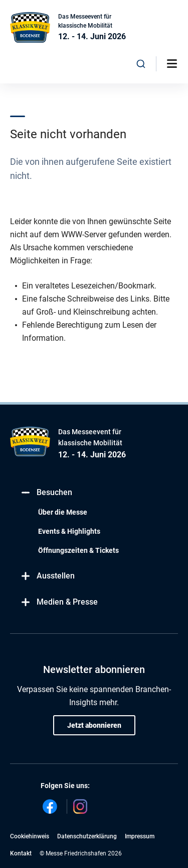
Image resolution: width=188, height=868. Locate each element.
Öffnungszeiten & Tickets (78, 550)
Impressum (140, 836)
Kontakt (21, 853)
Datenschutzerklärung (87, 836)
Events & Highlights (69, 531)
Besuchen (46, 493)
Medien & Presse (59, 602)
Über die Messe (63, 512)
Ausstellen (47, 576)
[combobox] (141, 64)
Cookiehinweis (30, 836)
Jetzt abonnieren (94, 725)
